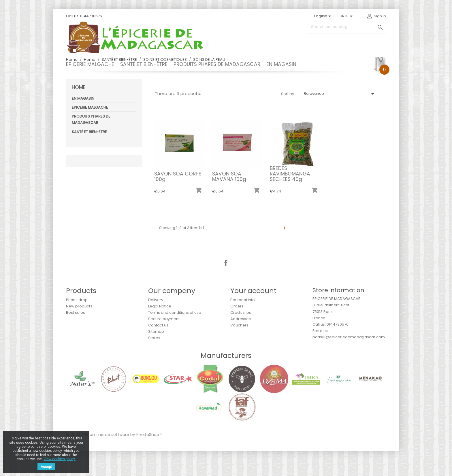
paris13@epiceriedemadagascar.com (349, 362)
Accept (46, 467)
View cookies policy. (60, 459)
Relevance (340, 119)
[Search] (347, 27)
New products (79, 331)
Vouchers (239, 350)
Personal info (243, 325)
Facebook (226, 288)
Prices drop (77, 325)
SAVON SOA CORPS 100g (178, 202)
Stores (154, 363)
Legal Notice (160, 331)
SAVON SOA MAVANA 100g (229, 202)
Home (79, 112)
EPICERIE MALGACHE (90, 64)
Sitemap (156, 357)
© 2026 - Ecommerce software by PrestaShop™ (114, 460)
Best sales (76, 338)
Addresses (241, 344)
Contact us (158, 350)
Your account (253, 316)
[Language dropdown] (324, 16)
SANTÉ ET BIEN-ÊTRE (144, 64)
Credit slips (241, 338)
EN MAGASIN (281, 64)
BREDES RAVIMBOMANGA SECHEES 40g (290, 199)
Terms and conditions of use (175, 338)
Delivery (156, 325)
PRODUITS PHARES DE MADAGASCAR (217, 64)
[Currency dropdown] (346, 16)
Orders (237, 331)
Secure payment (164, 344)
